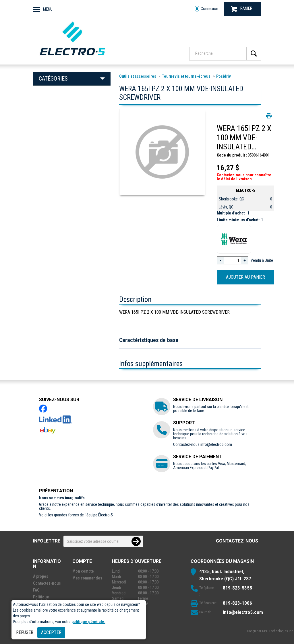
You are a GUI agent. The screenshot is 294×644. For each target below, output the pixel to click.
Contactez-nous (237, 541)
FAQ (36, 590)
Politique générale (41, 599)
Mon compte (83, 571)
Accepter (51, 632)
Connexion (206, 9)
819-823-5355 (237, 588)
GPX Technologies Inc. (278, 631)
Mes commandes (87, 578)
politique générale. (88, 622)
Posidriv (224, 76)
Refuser (25, 632)
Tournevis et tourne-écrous (186, 76)
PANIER (242, 9)
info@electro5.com (216, 444)
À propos (41, 576)
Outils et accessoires (138, 76)
